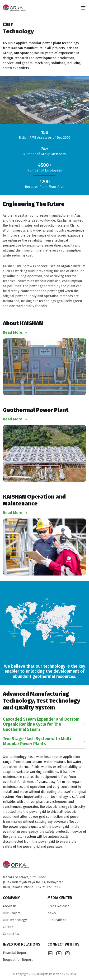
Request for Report (18, 960)
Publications (57, 920)
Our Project (12, 913)
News (52, 913)
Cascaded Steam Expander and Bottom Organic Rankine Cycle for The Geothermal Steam (44, 724)
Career (8, 927)
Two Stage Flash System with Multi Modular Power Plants (44, 741)
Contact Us (11, 934)
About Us (10, 906)
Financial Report (15, 953)
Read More (15, 332)
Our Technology (15, 920)
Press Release (59, 906)
